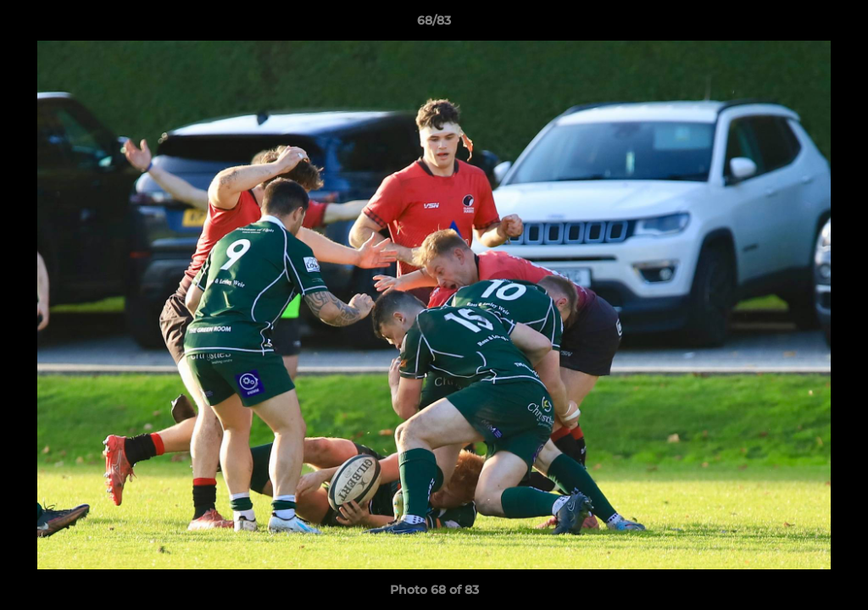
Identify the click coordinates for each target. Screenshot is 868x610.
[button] (837, 25)
